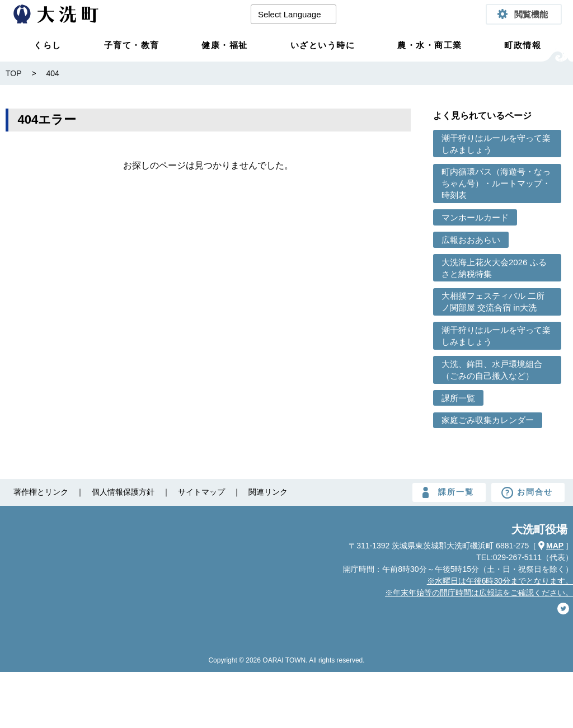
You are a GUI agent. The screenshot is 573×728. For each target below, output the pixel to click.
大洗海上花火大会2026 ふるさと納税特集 (494, 268)
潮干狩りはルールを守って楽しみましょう (496, 144)
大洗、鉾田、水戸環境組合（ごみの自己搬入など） (492, 370)
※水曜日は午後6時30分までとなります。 (500, 581)
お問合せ (535, 492)
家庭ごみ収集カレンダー (488, 420)
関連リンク (268, 492)
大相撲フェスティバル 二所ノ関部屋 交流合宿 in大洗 (493, 302)
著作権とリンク (41, 492)
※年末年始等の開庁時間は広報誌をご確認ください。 (479, 593)
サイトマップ (201, 492)
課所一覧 (458, 398)
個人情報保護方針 (123, 492)
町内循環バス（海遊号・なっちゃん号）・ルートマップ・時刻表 (496, 183)
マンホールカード (475, 217)
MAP (555, 546)
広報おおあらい (471, 240)
